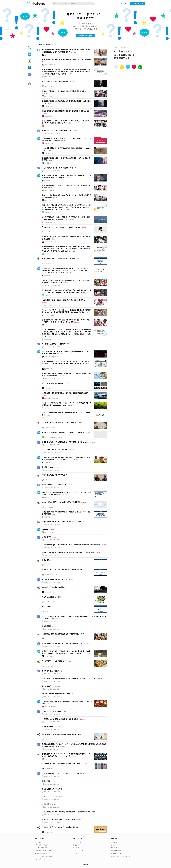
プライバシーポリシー (42, 845)
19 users (87, 653)
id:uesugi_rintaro (49, 565)
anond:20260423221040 (52, 171)
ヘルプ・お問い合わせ (42, 848)
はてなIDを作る (137, 3)
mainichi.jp (48, 163)
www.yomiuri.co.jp (50, 242)
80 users (72, 219)
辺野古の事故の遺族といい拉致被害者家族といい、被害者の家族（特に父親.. (69, 812)
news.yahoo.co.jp (50, 222)
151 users (93, 442)
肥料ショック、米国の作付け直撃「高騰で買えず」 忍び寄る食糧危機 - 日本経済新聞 (67, 196)
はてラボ (76, 845)
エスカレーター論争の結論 (51, 711)
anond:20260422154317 (52, 347)
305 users (61, 376)
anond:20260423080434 (52, 548)
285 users (86, 644)
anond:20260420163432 (52, 822)
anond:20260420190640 (52, 815)
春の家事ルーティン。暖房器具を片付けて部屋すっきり (61, 734)
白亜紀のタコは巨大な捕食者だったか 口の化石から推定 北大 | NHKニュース (66, 102)
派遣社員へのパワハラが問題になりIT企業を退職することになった (65, 442)
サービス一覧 (77, 842)
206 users (71, 579)
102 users (72, 251)
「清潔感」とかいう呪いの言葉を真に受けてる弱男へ (61, 719)
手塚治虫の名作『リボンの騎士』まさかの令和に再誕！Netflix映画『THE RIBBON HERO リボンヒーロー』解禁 (66, 321)
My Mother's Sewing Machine (53, 587)
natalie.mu (47, 126)
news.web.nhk (49, 106)
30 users (65, 283)
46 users (44, 62)
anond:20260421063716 (52, 730)
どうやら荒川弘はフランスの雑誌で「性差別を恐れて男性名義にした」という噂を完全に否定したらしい (74, 617)
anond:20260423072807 (52, 555)
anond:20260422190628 (52, 646)
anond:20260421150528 (52, 722)
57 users (69, 273)
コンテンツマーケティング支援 (121, 856)
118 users (64, 494)
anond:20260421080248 (52, 792)
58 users (84, 502)
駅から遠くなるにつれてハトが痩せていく (57, 131)
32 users (73, 74)
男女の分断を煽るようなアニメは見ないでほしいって (61, 773)
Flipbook (45, 529)
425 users (66, 383)
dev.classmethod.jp (50, 418)
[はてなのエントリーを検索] (73, 3)
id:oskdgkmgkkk (49, 264)
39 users (74, 694)
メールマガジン (78, 851)
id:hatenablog (49, 832)
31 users (52, 529)
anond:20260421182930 (52, 697)
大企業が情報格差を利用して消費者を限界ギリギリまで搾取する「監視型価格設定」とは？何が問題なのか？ (66, 51)
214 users (99, 678)
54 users (63, 140)
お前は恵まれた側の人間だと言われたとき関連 (58, 258)
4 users (85, 764)
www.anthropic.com (51, 232)
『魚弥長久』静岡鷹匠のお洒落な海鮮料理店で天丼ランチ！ (63, 634)
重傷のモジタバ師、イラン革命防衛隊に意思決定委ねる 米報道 (64, 91)
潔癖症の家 (46, 781)
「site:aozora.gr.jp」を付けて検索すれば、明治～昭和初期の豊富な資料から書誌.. (72, 545)
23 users (62, 746)
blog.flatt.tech (48, 143)
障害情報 (76, 848)
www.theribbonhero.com (52, 305)
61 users (86, 292)
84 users (44, 302)
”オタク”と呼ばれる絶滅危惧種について (56, 694)
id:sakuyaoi (48, 639)
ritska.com (47, 388)
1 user (77, 259)
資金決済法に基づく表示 (43, 853)
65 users (67, 178)
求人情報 (114, 848)
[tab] (30, 48)
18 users (44, 395)
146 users (53, 239)
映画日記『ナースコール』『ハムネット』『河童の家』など (62, 570)
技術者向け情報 (116, 851)
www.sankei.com (49, 379)
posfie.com (48, 77)
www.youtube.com (50, 707)
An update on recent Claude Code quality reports (61, 227)
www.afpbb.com (49, 65)
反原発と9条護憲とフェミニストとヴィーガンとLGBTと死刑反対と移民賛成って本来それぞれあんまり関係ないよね (74, 745)
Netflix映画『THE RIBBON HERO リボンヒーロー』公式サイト (64, 300)
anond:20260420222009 (52, 807)
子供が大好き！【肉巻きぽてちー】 (54, 661)
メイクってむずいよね (50, 796)
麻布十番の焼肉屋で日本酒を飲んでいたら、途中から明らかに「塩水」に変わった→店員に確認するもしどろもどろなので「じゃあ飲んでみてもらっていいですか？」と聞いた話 (67, 249)
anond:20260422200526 (52, 629)
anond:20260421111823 (52, 749)
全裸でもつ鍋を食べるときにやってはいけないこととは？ (62, 522)
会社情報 (114, 842)
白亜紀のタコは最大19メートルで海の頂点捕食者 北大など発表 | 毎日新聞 (66, 159)
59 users (72, 450)
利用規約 (38, 842)
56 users (99, 812)
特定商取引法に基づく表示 (43, 851)
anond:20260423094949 (52, 525)
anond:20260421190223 (52, 689)
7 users (75, 131)
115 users (88, 312)
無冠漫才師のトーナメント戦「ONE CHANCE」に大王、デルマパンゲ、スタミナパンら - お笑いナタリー (66, 122)
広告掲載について (117, 853)
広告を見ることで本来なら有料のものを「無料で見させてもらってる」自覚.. (69, 678)
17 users (73, 52)
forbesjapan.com (49, 656)
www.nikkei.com (49, 200)
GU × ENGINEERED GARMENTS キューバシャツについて (62, 423)
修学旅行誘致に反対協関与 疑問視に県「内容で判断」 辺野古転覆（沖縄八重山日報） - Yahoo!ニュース (66, 218)
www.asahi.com (49, 190)
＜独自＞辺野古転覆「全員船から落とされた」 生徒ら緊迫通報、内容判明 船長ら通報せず (67, 374)
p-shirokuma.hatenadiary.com (54, 437)
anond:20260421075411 (52, 799)
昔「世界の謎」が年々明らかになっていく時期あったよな (62, 643)
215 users (88, 432)
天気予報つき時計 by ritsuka (52, 383)
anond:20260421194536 (52, 681)
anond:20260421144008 (52, 714)
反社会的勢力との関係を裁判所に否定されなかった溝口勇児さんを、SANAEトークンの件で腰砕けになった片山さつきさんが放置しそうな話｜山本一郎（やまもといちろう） (67, 270)
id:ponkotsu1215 (49, 602)
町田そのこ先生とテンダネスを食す (54, 475)
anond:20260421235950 (52, 674)
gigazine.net (48, 55)
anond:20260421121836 (52, 582)
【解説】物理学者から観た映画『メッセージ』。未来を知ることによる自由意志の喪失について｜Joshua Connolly (66, 458)
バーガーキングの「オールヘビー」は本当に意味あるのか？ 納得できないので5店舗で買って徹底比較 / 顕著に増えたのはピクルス (66, 311)
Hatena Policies (40, 859)
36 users (70, 485)
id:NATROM (48, 517)
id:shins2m (47, 480)
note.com (47, 276)
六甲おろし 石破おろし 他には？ (54, 344)
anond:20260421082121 (52, 776)
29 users (77, 322)
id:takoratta (48, 759)
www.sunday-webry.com (52, 285)
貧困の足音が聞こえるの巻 (51, 597)
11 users (72, 123)
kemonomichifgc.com (51, 357)
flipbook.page (49, 532)
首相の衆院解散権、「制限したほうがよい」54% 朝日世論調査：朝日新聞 (66, 186)
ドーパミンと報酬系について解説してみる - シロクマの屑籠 (63, 432)
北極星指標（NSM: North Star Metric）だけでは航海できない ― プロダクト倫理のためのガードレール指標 (66, 755)
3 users (54, 514)
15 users (50, 187)
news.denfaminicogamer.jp (53, 325)
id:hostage (47, 592)
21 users (55, 537)
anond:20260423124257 (52, 487)
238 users (83, 719)
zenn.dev (47, 497)
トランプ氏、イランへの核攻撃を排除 (55, 81)
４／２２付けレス (48, 606)
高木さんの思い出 (48, 686)
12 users (67, 671)
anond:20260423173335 (52, 445)
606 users (58, 686)
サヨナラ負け (47, 560)
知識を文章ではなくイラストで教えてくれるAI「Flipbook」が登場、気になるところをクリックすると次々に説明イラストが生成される (66, 362)
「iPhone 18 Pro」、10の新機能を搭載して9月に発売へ (62, 764)
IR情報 (113, 845)
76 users (104, 545)
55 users (48, 150)
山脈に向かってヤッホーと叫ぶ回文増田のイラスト (60, 168)
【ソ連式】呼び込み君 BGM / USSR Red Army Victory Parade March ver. (67, 702)
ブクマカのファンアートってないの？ (55, 450)
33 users (84, 227)
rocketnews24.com (50, 315)
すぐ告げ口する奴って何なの (52, 789)
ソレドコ (76, 853)
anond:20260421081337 (52, 784)
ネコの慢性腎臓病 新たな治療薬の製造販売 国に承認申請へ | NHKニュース (66, 149)
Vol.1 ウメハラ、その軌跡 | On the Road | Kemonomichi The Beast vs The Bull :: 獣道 (66, 353)
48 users (58, 727)
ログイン (123, 3)
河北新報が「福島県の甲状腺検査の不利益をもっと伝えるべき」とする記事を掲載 (66, 513)
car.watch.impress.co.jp (51, 398)
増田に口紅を (47, 804)
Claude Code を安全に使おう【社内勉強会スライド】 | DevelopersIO (66, 414)
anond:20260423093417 (52, 470)
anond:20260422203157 (52, 621)
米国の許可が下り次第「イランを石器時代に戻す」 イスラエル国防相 (66, 59)
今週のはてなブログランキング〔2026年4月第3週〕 (60, 827)
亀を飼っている (47, 467)
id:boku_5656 (49, 666)
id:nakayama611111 (51, 575)
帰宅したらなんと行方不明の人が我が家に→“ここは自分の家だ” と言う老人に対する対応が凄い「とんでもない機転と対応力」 (66, 291)
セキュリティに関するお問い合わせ (46, 856)
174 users (45, 366)
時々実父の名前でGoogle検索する (54, 485)
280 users (70, 405)
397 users (47, 415)
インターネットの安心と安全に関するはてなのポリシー (128, 53)
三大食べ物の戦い (48, 727)
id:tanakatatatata (50, 428)
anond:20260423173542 (52, 134)
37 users (44, 93)
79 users (44, 113)
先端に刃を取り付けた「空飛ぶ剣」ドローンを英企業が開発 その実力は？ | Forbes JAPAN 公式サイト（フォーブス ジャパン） (66, 652)
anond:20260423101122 (52, 540)
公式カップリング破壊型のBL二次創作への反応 (59, 819)
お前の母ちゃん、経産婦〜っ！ (53, 671)
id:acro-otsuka (49, 507)
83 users (50, 160)
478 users (55, 626)
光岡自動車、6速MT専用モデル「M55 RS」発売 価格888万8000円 (65, 393)
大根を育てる (47, 537)
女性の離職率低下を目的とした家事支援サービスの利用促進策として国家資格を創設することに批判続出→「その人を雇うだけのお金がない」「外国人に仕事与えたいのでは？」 (66, 71)
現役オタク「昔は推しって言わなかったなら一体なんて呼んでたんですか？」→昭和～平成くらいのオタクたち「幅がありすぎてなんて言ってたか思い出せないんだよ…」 (67, 207)
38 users (72, 81)
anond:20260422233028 (52, 453)
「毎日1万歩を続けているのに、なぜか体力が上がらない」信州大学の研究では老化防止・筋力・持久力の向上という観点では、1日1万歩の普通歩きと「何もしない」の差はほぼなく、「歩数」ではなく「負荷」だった (67, 333)
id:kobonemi (48, 769)
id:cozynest (48, 739)
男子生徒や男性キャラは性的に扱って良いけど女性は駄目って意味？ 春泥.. (68, 552)
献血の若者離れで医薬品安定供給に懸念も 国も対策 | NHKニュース (65, 111)
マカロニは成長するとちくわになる (54, 579)
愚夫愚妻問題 (47, 626)
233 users (50, 336)
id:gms (46, 612)
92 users (70, 344)
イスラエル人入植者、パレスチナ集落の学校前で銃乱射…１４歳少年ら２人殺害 (66, 238)
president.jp (48, 181)
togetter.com (48, 212)
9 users (81, 168)
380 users (79, 459)
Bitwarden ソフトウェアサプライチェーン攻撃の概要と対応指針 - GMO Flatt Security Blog (66, 139)
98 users (56, 197)
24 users (67, 209)
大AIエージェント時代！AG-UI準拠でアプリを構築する (61, 502)
